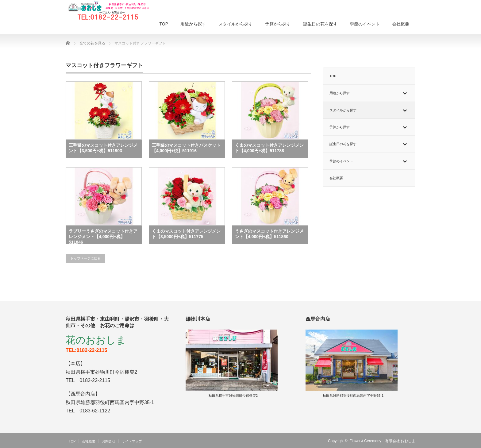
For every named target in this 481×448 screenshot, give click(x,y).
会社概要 (401, 24)
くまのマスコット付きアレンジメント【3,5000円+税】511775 (186, 234)
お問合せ (109, 441)
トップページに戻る (85, 258)
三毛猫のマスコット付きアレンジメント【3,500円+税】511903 (103, 148)
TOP (164, 24)
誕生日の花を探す (320, 24)
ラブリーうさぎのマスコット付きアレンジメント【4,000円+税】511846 (103, 236)
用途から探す (193, 24)
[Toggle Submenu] (405, 93)
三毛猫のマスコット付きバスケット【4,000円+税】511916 (186, 148)
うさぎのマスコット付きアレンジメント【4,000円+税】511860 (269, 234)
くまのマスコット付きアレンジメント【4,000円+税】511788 (269, 148)
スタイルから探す (236, 24)
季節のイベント (365, 24)
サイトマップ (132, 441)
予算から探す (278, 24)
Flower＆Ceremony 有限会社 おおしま (382, 441)
